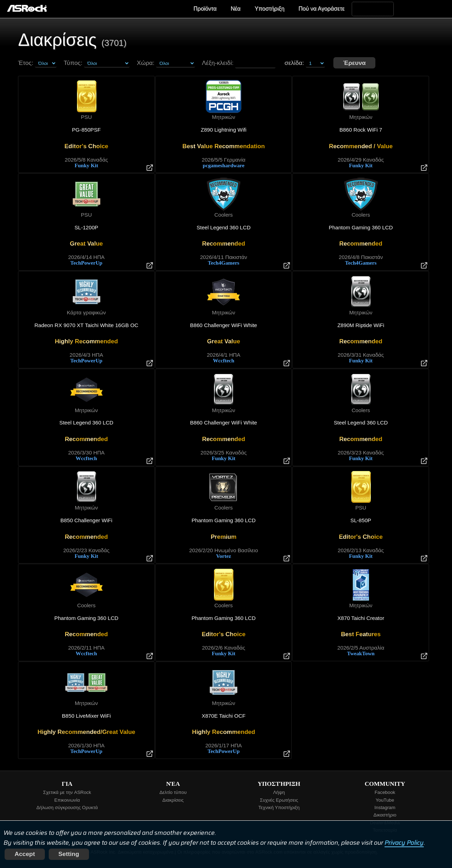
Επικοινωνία (67, 800)
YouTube (385, 800)
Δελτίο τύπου (173, 792)
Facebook (385, 792)
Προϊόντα (205, 9)
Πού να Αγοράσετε (322, 9)
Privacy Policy (404, 843)
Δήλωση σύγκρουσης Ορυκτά (67, 807)
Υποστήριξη (269, 9)
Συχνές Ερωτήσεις (279, 800)
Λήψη (279, 792)
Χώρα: (146, 63)
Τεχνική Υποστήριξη (279, 807)
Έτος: (26, 63)
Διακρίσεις (173, 800)
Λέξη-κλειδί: (218, 63)
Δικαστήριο (385, 815)
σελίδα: (305, 63)
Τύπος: (73, 63)
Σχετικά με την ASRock (67, 792)
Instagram (385, 807)
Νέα (236, 9)
